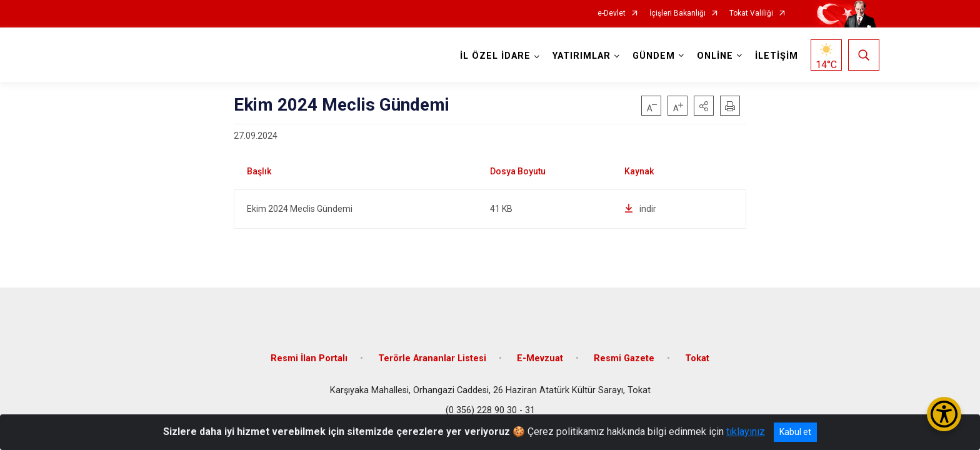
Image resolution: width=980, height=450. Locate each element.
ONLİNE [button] (715, 56)
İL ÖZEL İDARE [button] (495, 56)
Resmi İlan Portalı (309, 358)
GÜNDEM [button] (654, 56)
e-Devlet (612, 13)
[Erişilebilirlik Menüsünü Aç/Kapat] (944, 414)
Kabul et (795, 432)
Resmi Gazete (624, 358)
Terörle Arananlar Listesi (432, 358)
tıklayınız (746, 432)
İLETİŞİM (777, 56)
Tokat (697, 358)
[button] (704, 106)
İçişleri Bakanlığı (677, 13)
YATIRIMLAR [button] (582, 56)
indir (640, 209)
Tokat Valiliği (751, 13)
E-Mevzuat (540, 358)
